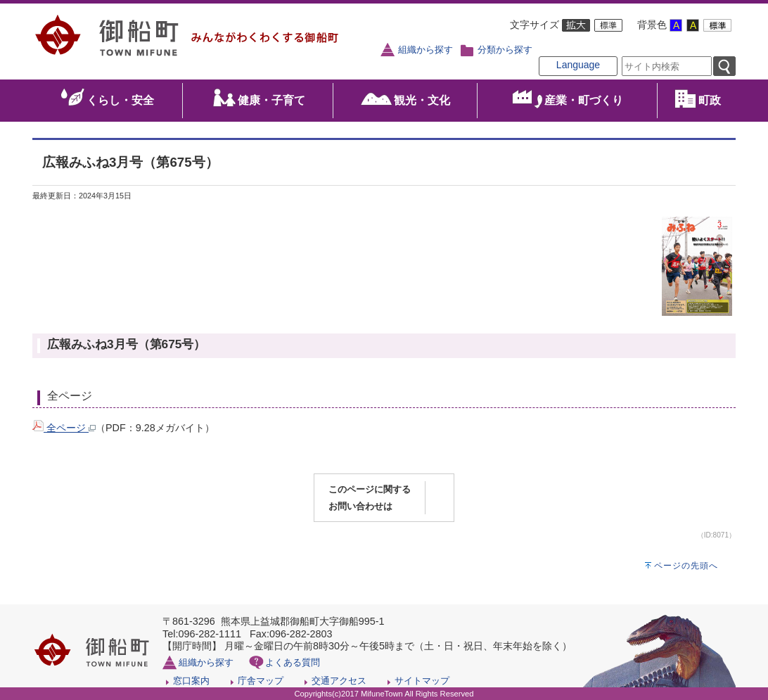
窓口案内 (191, 681)
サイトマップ (422, 681)
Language (578, 65)
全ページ (64, 428)
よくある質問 (293, 662)
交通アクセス (339, 681)
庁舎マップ (261, 681)
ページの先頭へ (686, 566)
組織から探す (425, 50)
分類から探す (505, 50)
